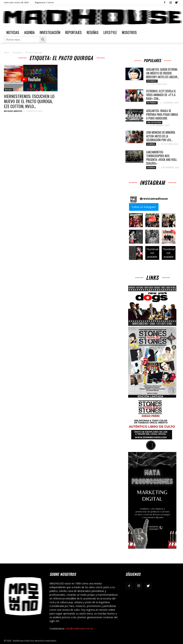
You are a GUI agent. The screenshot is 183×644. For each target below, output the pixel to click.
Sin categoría (154, 122)
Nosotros (129, 32)
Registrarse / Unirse (44, 2)
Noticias (13, 32)
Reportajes (73, 32)
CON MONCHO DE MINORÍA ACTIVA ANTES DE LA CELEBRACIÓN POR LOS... (161, 136)
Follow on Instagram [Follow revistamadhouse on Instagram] (144, 207)
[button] (136, 220)
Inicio (7, 53)
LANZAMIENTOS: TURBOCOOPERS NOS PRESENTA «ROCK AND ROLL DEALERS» (161, 158)
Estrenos (152, 81)
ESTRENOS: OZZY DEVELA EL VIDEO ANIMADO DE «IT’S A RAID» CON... (161, 95)
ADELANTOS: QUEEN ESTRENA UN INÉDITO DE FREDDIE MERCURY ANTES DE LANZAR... (163, 73)
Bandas (8, 90)
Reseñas (93, 32)
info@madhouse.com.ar (79, 629)
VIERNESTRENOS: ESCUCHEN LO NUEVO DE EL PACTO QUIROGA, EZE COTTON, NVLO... (29, 101)
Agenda (29, 32)
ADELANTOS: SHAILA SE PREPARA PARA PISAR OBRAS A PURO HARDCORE (162, 115)
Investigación (50, 32)
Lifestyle (110, 32)
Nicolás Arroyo (13, 111)
